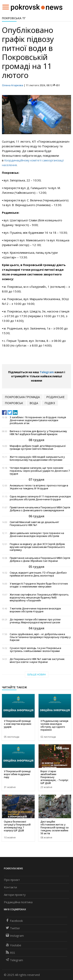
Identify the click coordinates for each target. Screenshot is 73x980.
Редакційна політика (18, 902)
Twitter (13, 928)
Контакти (10, 887)
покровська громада (22, 397)
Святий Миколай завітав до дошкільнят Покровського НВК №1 (34, 524)
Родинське (55, 397)
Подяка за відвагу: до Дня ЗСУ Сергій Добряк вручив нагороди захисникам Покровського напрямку (37, 547)
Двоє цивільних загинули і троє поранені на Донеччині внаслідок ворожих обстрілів (37, 535)
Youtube (14, 945)
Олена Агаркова (13, 85)
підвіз (50, 403)
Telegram (47, 372)
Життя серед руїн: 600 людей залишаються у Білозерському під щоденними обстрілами (37, 458)
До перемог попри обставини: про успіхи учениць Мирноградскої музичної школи (35, 621)
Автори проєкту (15, 895)
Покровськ (14, 403)
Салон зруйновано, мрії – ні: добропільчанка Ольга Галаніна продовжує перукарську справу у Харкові (40, 637)
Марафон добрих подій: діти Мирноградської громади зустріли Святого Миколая (38, 447)
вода (34, 403)
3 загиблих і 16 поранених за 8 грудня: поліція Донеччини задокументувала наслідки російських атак (38, 420)
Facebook (14, 921)
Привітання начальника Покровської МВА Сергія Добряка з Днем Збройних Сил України (40, 559)
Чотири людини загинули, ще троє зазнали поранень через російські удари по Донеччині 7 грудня (40, 471)
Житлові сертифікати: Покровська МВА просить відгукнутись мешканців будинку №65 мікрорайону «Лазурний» (39, 598)
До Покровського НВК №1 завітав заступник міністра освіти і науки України (37, 661)
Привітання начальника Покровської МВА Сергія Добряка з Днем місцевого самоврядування (40, 509)
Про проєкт (12, 880)
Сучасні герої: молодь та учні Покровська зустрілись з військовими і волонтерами (35, 650)
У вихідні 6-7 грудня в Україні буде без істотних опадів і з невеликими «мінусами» (39, 585)
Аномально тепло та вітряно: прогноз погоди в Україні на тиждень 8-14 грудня (39, 487)
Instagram (15, 936)
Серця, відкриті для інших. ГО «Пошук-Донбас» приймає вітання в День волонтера (38, 574)
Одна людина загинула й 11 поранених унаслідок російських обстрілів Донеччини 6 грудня (40, 498)
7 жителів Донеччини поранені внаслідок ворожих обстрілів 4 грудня (35, 610)
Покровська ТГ (14, 18)
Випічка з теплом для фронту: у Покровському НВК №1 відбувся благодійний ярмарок (38, 433)
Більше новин (37, 675)
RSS (10, 953)
